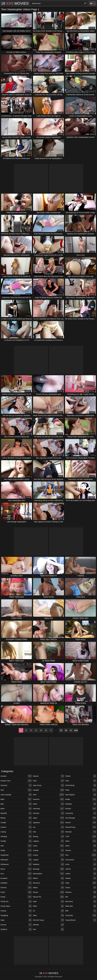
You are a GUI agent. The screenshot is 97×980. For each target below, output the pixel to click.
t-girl (81, 836)
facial (16, 892)
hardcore (49, 799)
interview (49, 813)
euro (16, 874)
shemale (81, 832)
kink (49, 832)
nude (49, 901)
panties (81, 776)
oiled (49, 915)
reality (81, 799)
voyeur (81, 888)
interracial (49, 809)
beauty (16, 818)
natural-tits (49, 897)
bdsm (16, 809)
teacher (81, 850)
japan (49, 818)
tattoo (81, 846)
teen (81, 855)
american (16, 785)
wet (81, 897)
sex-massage (81, 818)
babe (16, 799)
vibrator (81, 878)
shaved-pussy (81, 827)
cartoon (16, 827)
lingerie (49, 860)
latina (49, 846)
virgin (81, 883)
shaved (81, 823)
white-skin (81, 906)
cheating (16, 836)
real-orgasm (81, 795)
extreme (16, 888)
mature (49, 878)
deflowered (16, 864)
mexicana (49, 883)
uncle (81, 864)
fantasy (16, 911)
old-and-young (49, 920)
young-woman (81, 920)
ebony (16, 869)
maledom (49, 864)
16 (66, 730)
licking (49, 855)
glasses (49, 776)
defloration (16, 860)
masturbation (49, 874)
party (81, 781)
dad (16, 846)
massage (49, 869)
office (49, 906)
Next (76, 730)
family (16, 897)
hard (49, 795)
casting (16, 832)
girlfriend (16, 929)
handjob (49, 790)
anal (16, 790)
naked (49, 888)
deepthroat (16, 855)
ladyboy (49, 841)
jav (49, 827)
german (16, 925)
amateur (16, 776)
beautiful (16, 813)
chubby (16, 841)
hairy (49, 781)
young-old (81, 915)
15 (61, 730)
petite (81, 790)
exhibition (16, 883)
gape (16, 920)
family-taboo (16, 906)
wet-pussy (81, 901)
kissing (49, 836)
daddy (16, 850)
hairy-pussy (49, 785)
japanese (49, 823)
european (16, 878)
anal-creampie (16, 795)
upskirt (81, 874)
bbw (16, 804)
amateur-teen (16, 781)
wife (81, 911)
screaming (81, 813)
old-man (49, 925)
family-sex (16, 901)
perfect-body (81, 785)
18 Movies (15, 3)
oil (49, 911)
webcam (81, 892)
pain (49, 929)
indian (49, 804)
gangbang (16, 915)
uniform (81, 869)
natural (49, 892)
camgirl (16, 823)
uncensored (81, 860)
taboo (81, 841)
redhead (81, 804)
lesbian (49, 850)
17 (71, 730)
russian (81, 809)
